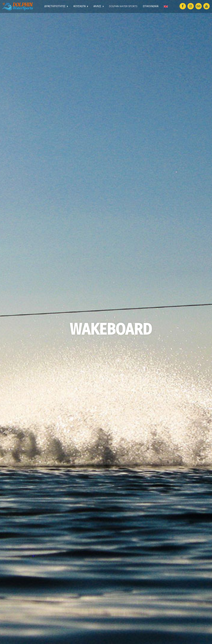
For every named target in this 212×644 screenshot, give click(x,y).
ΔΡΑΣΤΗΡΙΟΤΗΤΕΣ (55, 6)
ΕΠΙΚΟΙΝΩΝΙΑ (151, 6)
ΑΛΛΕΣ (97, 6)
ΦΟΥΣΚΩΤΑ (79, 6)
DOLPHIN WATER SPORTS (123, 6)
